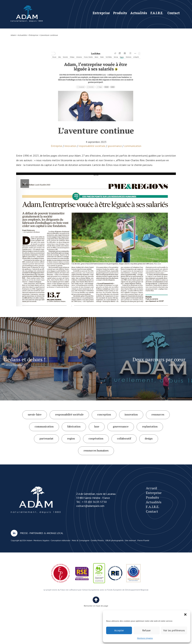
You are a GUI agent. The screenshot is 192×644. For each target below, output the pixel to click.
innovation (70, 146)
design (149, 438)
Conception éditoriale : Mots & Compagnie (70, 540)
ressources (158, 414)
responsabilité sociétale (92, 146)
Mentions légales (145, 638)
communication (133, 146)
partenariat (46, 438)
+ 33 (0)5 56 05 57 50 (94, 502)
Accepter (119, 630)
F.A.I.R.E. (157, 13)
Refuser (147, 630)
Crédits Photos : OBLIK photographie (107, 540)
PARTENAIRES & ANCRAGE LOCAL (46, 533)
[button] (185, 614)
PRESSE (24, 533)
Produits (120, 13)
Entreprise (101, 13)
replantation (150, 426)
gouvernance (115, 146)
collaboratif (124, 438)
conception (104, 414)
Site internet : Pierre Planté (137, 540)
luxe (97, 426)
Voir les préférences (174, 630)
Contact (174, 13)
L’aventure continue (27, 14)
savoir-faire (35, 414)
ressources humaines (96, 450)
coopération (96, 438)
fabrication (74, 426)
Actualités (139, 13)
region (71, 438)
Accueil (151, 488)
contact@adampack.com (90, 506)
